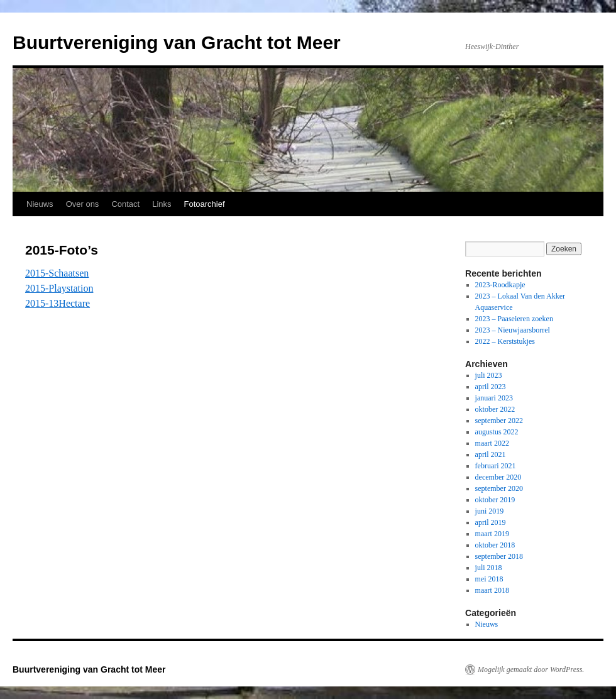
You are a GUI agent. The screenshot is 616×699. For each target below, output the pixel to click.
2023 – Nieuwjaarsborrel (513, 330)
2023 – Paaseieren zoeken (514, 319)
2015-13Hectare (58, 303)
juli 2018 (489, 568)
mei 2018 (489, 579)
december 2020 (498, 477)
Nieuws (40, 204)
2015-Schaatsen (57, 273)
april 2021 (491, 454)
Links (162, 204)
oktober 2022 (495, 409)
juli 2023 (489, 375)
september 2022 (499, 421)
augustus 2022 (497, 432)
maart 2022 (492, 443)
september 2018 (499, 556)
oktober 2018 (495, 545)
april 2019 (491, 522)
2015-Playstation (59, 288)
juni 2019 (490, 511)
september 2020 (499, 488)
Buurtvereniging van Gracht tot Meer (177, 42)
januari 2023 (494, 398)
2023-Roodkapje (500, 285)
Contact (125, 204)
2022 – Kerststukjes (505, 341)
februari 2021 (496, 466)
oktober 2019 (495, 500)
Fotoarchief (205, 204)
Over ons (83, 204)
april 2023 (491, 387)
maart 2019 (492, 534)
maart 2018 (492, 590)
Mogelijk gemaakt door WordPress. (531, 669)
